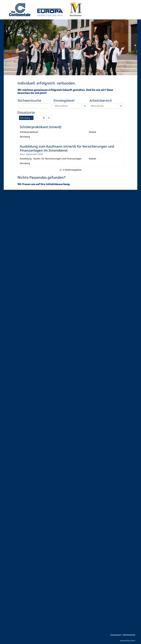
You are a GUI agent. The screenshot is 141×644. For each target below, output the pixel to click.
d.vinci (133, 641)
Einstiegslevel (64, 101)
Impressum (116, 635)
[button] (32, 118)
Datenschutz (129, 635)
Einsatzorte (26, 113)
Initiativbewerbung (58, 184)
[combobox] (34, 118)
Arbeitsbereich (101, 101)
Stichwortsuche (29, 101)
